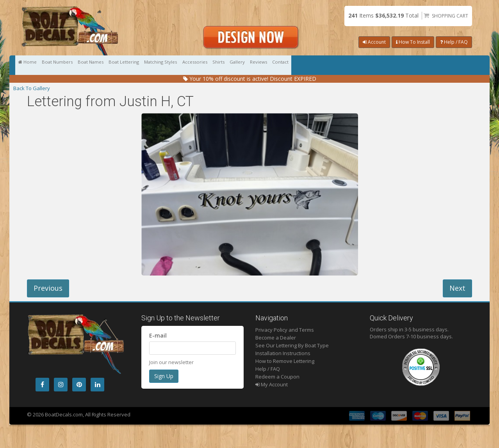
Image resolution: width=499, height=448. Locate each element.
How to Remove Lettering (285, 361)
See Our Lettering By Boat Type (292, 345)
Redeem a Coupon (277, 377)
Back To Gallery (32, 88)
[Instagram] (61, 385)
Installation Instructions (283, 353)
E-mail (158, 335)
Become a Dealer (276, 338)
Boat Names (136, 65)
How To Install (413, 42)
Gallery (377, 65)
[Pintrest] (79, 385)
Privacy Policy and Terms (285, 330)
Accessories (298, 65)
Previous (48, 288)
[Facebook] (42, 385)
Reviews (416, 65)
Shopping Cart (450, 16)
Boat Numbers (84, 65)
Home (36, 65)
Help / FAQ (454, 42)
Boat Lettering (188, 65)
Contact (456, 65)
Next (457, 288)
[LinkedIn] (97, 385)
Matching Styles (244, 65)
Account (374, 42)
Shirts (340, 65)
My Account (272, 384)
